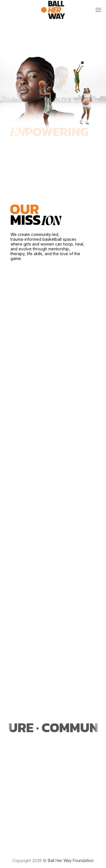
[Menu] (98, 10)
